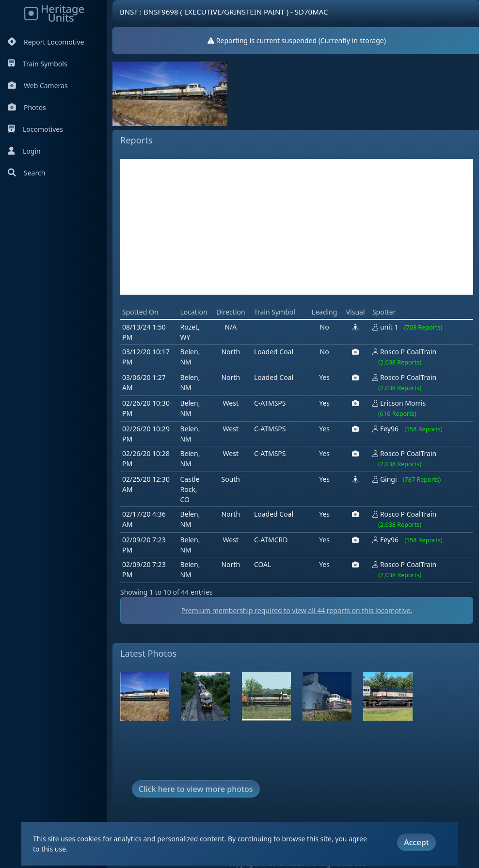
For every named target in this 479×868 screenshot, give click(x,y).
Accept (416, 842)
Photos (27, 107)
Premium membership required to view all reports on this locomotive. (297, 610)
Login (24, 151)
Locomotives (35, 129)
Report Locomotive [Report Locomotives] (46, 42)
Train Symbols (38, 64)
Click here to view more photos (196, 789)
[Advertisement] (297, 227)
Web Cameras (38, 86)
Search (26, 173)
